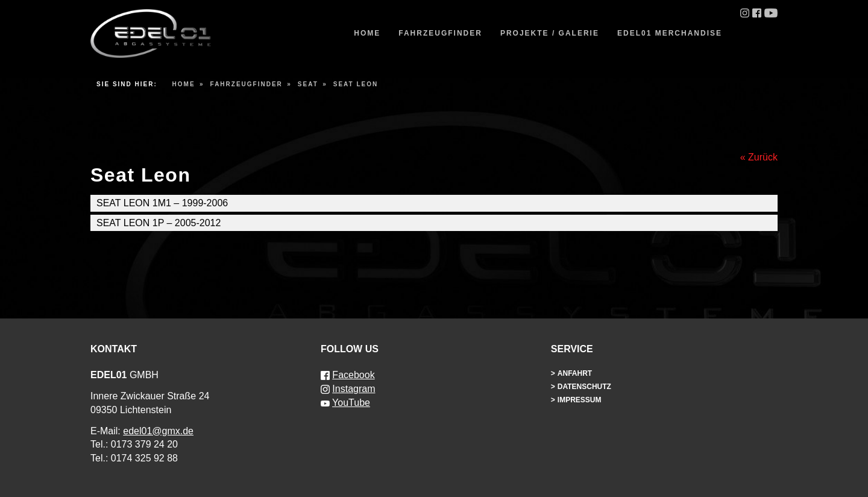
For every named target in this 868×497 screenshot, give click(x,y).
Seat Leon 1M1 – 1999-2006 (162, 203)
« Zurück (759, 157)
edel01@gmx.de (158, 431)
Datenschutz (584, 387)
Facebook (353, 375)
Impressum (580, 400)
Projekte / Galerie (550, 33)
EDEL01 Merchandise (670, 33)
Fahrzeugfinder (440, 33)
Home (367, 33)
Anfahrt (575, 373)
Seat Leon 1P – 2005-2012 (159, 223)
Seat (308, 84)
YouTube (351, 403)
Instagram (354, 389)
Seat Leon (356, 84)
